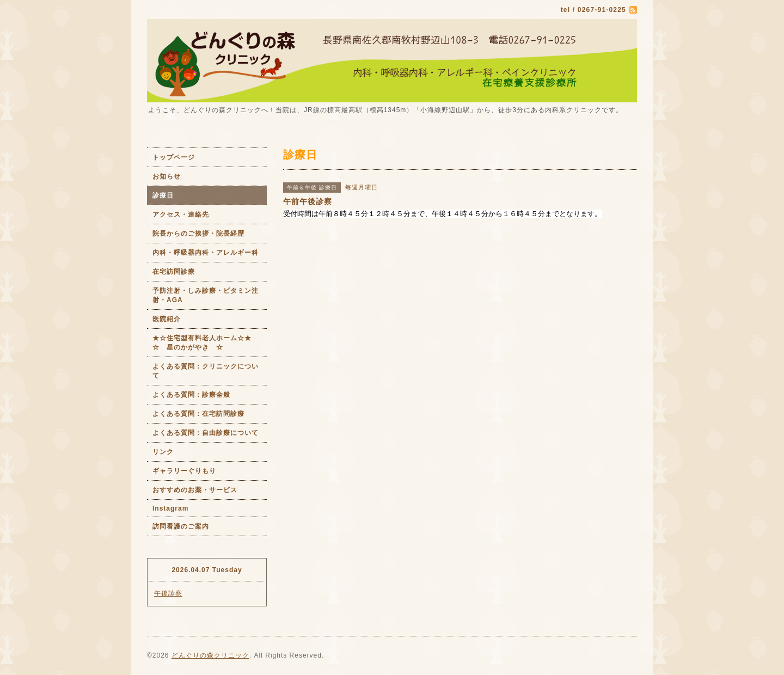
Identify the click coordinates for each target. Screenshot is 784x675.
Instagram (170, 508)
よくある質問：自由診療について (206, 433)
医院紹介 (167, 319)
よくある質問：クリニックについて (206, 371)
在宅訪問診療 (174, 272)
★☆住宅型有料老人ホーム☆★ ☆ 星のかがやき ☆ (210, 343)
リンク (163, 452)
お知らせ (167, 176)
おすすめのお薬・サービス (195, 490)
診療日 (163, 195)
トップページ (174, 157)
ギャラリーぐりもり (184, 471)
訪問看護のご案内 (181, 526)
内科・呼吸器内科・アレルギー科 (206, 253)
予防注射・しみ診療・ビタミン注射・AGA (206, 295)
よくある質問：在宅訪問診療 (198, 414)
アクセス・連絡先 (181, 214)
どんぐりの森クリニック (210, 655)
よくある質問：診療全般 (191, 395)
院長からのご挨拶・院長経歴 (198, 234)
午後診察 (168, 593)
